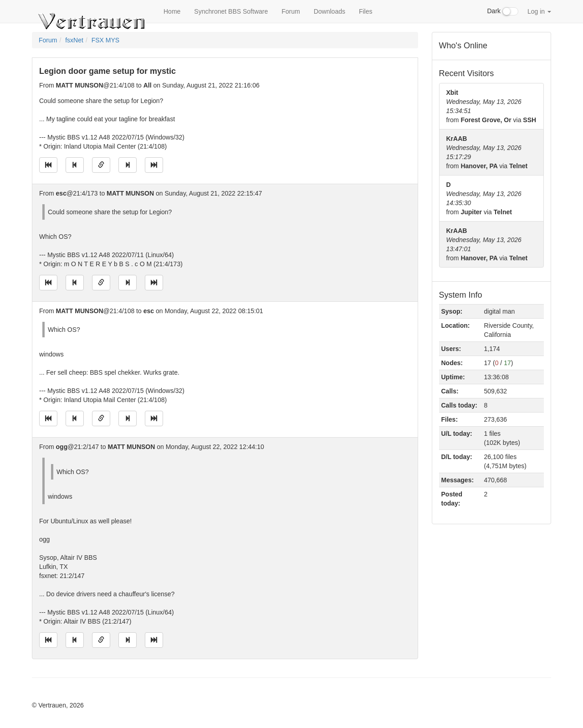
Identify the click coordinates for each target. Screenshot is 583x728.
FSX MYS (105, 40)
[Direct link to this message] (101, 165)
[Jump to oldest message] (48, 165)
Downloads (330, 11)
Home (172, 11)
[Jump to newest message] (154, 165)
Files (366, 11)
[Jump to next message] (128, 165)
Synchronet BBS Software (231, 11)
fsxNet (74, 40)
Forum (291, 11)
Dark (503, 11)
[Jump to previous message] (75, 165)
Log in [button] (539, 11)
